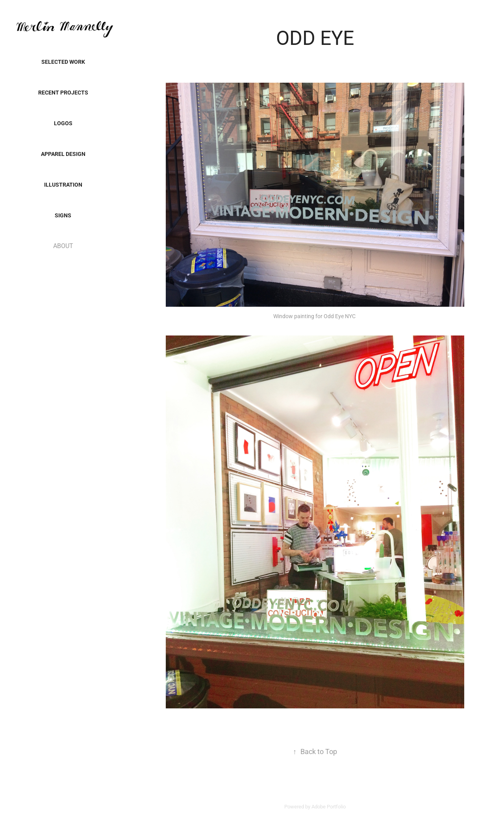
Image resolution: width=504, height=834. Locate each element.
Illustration (63, 184)
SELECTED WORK (63, 62)
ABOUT (63, 246)
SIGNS (63, 215)
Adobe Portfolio (329, 806)
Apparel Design (63, 154)
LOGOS (63, 123)
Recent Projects (63, 92)
